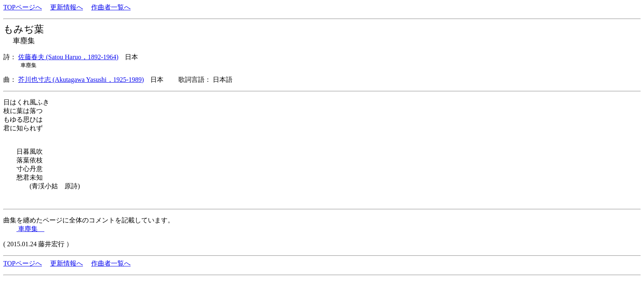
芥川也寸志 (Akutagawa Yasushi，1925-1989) (81, 80)
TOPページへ (23, 7)
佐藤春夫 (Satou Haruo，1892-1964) (68, 57)
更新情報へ (67, 7)
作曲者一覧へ (111, 7)
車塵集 (30, 229)
